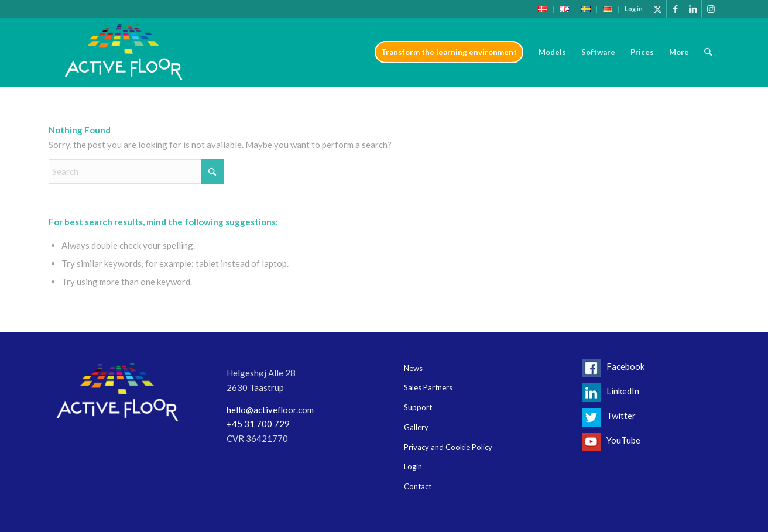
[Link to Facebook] (675, 9)
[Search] (708, 52)
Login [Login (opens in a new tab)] (413, 466)
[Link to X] (658, 9)
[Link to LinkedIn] (693, 9)
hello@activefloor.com (270, 410)
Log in (634, 8)
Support (418, 407)
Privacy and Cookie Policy (448, 447)
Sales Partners (428, 387)
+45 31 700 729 (258, 424)
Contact (418, 486)
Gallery (416, 427)
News (413, 368)
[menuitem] (543, 9)
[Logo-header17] (124, 52)
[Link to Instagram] (711, 9)
